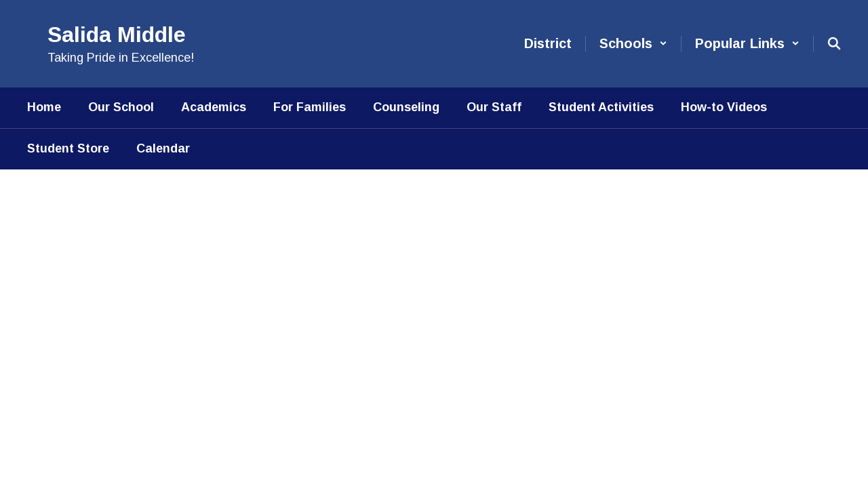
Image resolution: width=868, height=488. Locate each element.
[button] (633, 44)
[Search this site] (834, 43)
